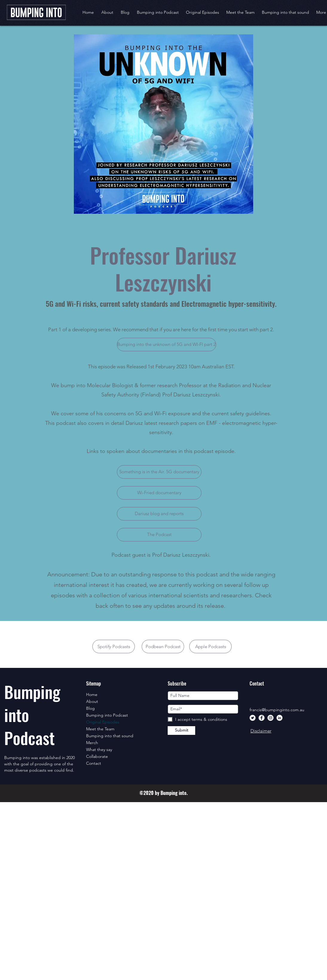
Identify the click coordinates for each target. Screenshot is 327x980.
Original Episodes (103, 722)
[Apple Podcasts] (210, 647)
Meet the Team (100, 729)
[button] (203, 12)
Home (92, 694)
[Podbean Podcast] (163, 647)
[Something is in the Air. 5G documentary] (159, 472)
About (92, 701)
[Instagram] (271, 718)
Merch (92, 743)
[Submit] (181, 731)
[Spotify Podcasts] (114, 647)
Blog (90, 708)
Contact (94, 763)
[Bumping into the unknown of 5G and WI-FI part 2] (166, 345)
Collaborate (97, 756)
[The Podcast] (159, 535)
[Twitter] (253, 718)
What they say (99, 749)
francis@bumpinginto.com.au (277, 710)
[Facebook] (262, 718)
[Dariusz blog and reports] (159, 514)
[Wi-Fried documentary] (159, 493)
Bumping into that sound (110, 736)
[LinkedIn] (279, 718)
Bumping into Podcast (107, 715)
